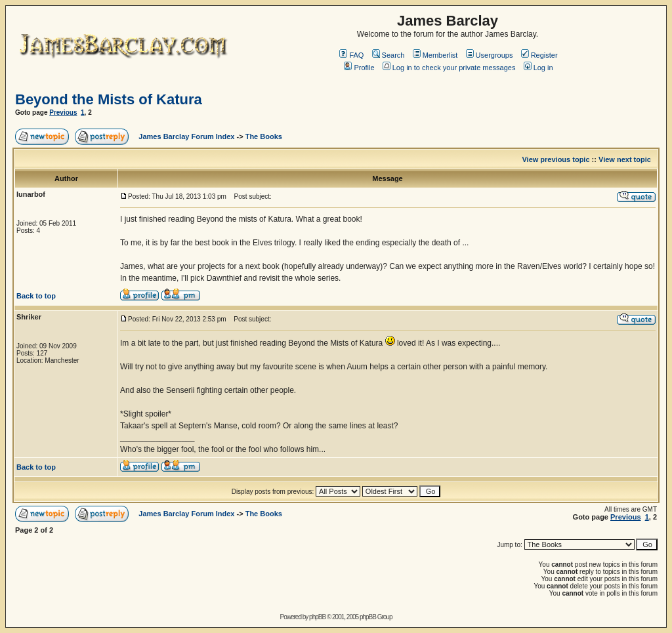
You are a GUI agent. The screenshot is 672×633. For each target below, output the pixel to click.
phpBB (317, 617)
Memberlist (435, 55)
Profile (359, 68)
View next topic (625, 159)
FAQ (351, 55)
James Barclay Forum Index (186, 136)
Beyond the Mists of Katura (109, 99)
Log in (538, 68)
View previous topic (556, 159)
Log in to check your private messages (449, 68)
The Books (264, 136)
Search (388, 55)
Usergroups (490, 55)
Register (539, 55)
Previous (63, 112)
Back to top (36, 296)
